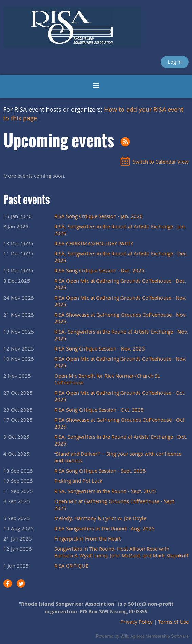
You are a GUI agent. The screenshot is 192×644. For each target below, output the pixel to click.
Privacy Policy (137, 622)
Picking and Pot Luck (78, 481)
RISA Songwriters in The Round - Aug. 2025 (104, 528)
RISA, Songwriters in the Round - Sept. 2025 (105, 491)
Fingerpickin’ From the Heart (88, 538)
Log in (175, 62)
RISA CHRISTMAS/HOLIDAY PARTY (94, 243)
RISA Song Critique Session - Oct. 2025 (99, 410)
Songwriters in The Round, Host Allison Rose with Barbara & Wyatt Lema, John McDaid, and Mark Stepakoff (121, 552)
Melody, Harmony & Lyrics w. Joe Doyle (100, 518)
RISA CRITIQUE (71, 566)
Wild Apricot (132, 636)
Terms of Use (173, 622)
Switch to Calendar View (161, 162)
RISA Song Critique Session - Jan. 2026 (99, 216)
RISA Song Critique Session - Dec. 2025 (99, 270)
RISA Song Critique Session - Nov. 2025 (100, 348)
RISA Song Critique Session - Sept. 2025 (100, 471)
